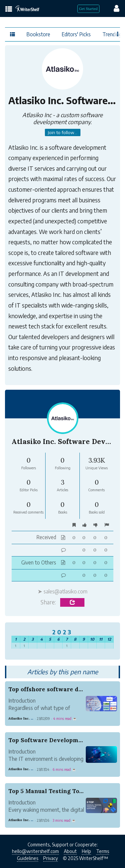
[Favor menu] (118, 34)
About (70, 851)
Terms (103, 851)
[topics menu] (9, 9)
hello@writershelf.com (35, 851)
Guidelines (28, 858)
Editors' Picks (76, 34)
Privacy (51, 858)
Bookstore (38, 34)
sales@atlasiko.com (65, 591)
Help (86, 851)
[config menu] (113, 8)
